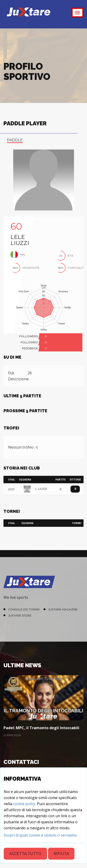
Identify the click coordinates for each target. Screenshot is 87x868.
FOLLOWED (29, 342)
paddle (15, 140)
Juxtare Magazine (63, 609)
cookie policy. (24, 804)
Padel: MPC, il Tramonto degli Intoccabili (41, 728)
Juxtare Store (20, 615)
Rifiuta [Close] (61, 854)
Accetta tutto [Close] (25, 854)
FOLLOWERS (29, 336)
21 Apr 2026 (12, 735)
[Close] (40, 835)
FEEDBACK (30, 348)
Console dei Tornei (24, 609)
